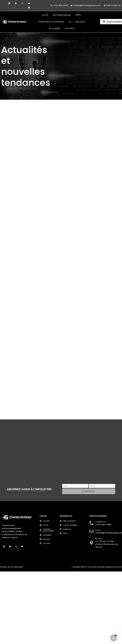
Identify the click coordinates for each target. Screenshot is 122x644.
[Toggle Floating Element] (113, 638)
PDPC (78, 15)
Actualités (54, 28)
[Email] (91, 531)
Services (80, 22)
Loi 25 (45, 15)
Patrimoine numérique (51, 22)
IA (70, 22)
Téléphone (101, 522)
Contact (70, 28)
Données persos (62, 15)
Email (98, 530)
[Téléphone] (91, 523)
